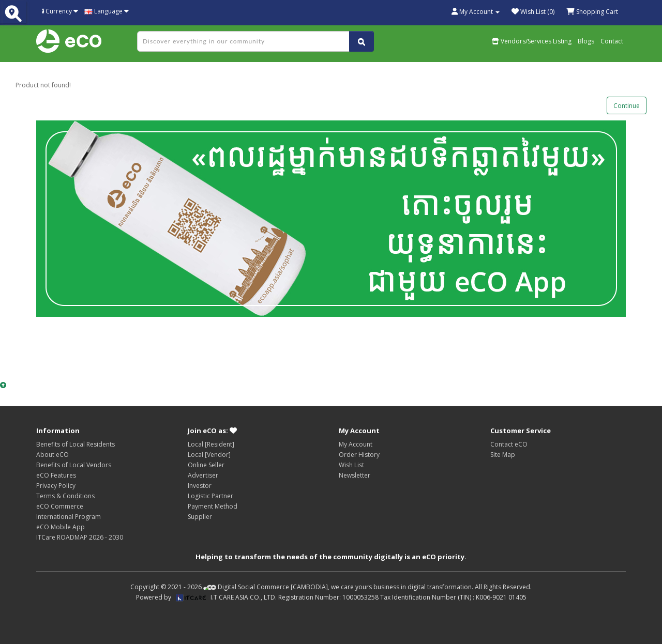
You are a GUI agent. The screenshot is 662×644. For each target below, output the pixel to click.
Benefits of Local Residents (76, 444)
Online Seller (206, 465)
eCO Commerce (60, 506)
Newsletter (355, 475)
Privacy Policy (56, 486)
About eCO (52, 455)
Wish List (351, 465)
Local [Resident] (211, 444)
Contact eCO (509, 444)
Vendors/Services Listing (532, 41)
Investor (200, 486)
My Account (356, 444)
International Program (69, 517)
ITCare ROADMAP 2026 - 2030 (80, 537)
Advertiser (203, 475)
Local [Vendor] (209, 455)
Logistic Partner (210, 496)
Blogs (586, 41)
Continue (627, 106)
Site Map (503, 455)
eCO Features (56, 475)
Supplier (200, 517)
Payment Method (213, 506)
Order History (359, 455)
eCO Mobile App (61, 527)
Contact (612, 41)
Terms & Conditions (65, 496)
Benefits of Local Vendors (74, 465)
